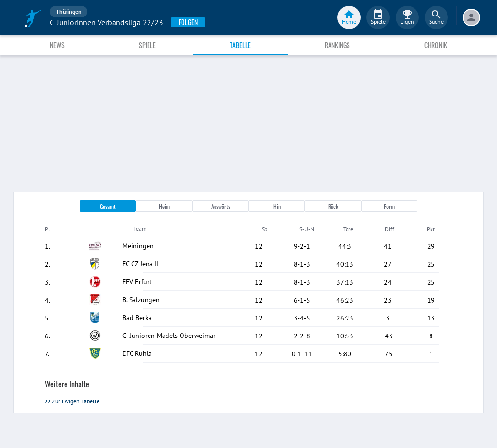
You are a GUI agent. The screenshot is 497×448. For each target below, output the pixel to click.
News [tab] (57, 45)
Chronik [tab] (436, 45)
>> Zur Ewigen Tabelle (72, 401)
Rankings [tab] (337, 45)
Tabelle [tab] (240, 45)
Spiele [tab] (147, 45)
